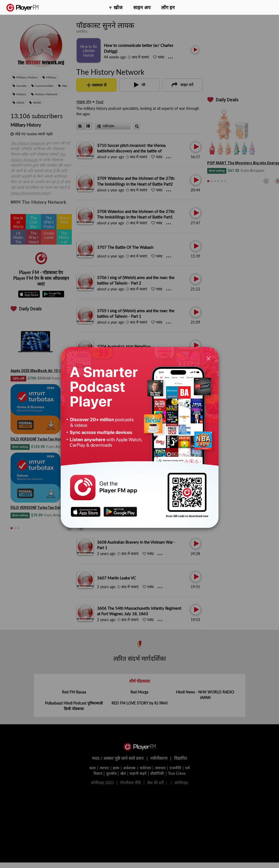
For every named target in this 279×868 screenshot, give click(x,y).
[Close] (209, 358)
